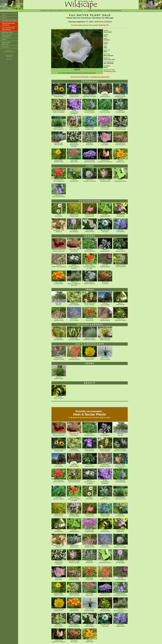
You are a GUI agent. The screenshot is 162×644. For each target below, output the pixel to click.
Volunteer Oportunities (9, 21)
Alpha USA (9, 57)
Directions (5, 47)
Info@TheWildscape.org (9, 52)
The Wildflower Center (110, 71)
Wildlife (5, 40)
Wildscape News (7, 32)
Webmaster (9, 59)
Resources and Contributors (7, 36)
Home (4, 15)
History (4, 18)
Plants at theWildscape (6, 43)
